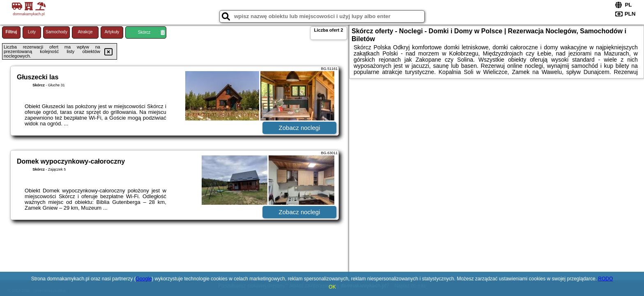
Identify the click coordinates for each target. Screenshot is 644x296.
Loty (32, 32)
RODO (605, 279)
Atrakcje (85, 32)
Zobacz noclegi (300, 128)
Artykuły (112, 32)
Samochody (56, 32)
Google (144, 279)
